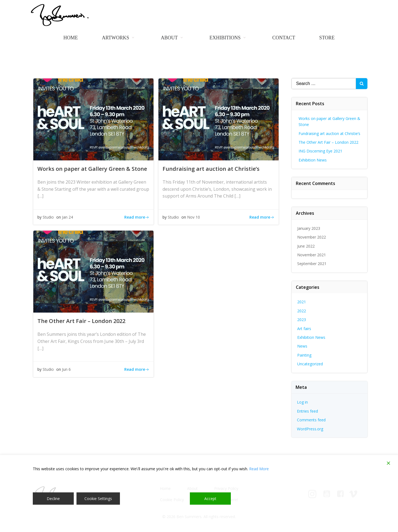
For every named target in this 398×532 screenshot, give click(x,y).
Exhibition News (313, 160)
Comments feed (311, 420)
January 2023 (309, 228)
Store (327, 38)
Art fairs (304, 329)
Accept (210, 499)
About (173, 38)
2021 (302, 302)
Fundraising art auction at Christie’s (329, 133)
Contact (284, 38)
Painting (304, 355)
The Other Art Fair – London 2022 (328, 142)
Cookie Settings (98, 499)
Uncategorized (310, 364)
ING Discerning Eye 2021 (320, 151)
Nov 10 (194, 217)
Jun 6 (66, 369)
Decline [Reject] (53, 499)
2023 (302, 320)
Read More (259, 469)
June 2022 (306, 246)
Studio (48, 217)
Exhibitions (229, 38)
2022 (302, 311)
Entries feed (307, 411)
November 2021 (312, 255)
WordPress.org (310, 429)
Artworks (119, 38)
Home (71, 38)
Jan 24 (67, 217)
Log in (302, 402)
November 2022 (312, 237)
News (302, 346)
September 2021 (312, 264)
